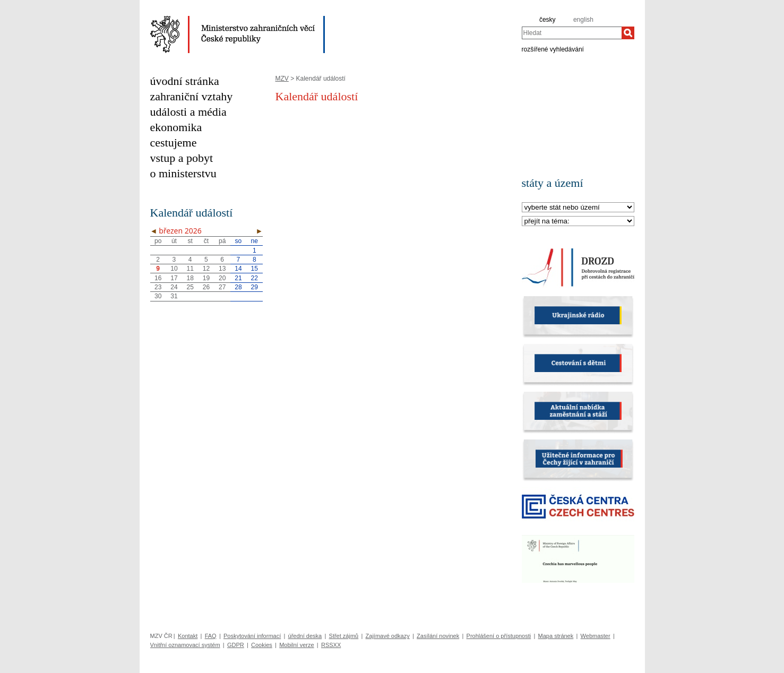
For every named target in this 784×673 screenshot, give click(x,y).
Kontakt (188, 636)
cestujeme (174, 143)
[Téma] (578, 222)
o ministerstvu (183, 173)
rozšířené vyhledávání (553, 49)
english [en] (583, 20)
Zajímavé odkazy (388, 636)
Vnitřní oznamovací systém (185, 645)
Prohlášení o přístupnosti (499, 636)
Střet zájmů (344, 636)
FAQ (211, 636)
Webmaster (596, 636)
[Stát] (578, 208)
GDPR (236, 645)
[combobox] (572, 33)
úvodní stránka (185, 81)
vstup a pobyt (182, 158)
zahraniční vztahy (192, 96)
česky (548, 20)
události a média (188, 112)
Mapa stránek (556, 636)
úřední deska (305, 636)
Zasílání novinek (438, 636)
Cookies (262, 645)
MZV (282, 79)
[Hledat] (628, 33)
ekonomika (176, 127)
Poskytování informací (252, 636)
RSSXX (331, 645)
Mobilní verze (296, 645)
